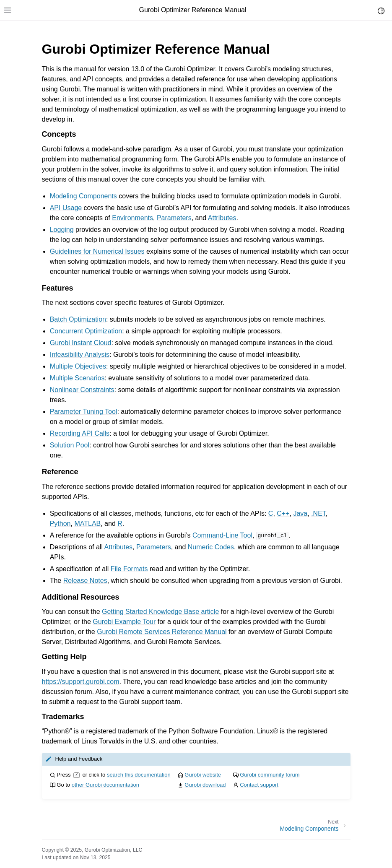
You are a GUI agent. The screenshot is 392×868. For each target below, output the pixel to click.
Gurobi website (203, 775)
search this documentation (139, 775)
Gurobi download (205, 785)
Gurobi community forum (270, 775)
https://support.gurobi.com (81, 682)
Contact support (259, 785)
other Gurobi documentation (105, 785)
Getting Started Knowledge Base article (160, 612)
